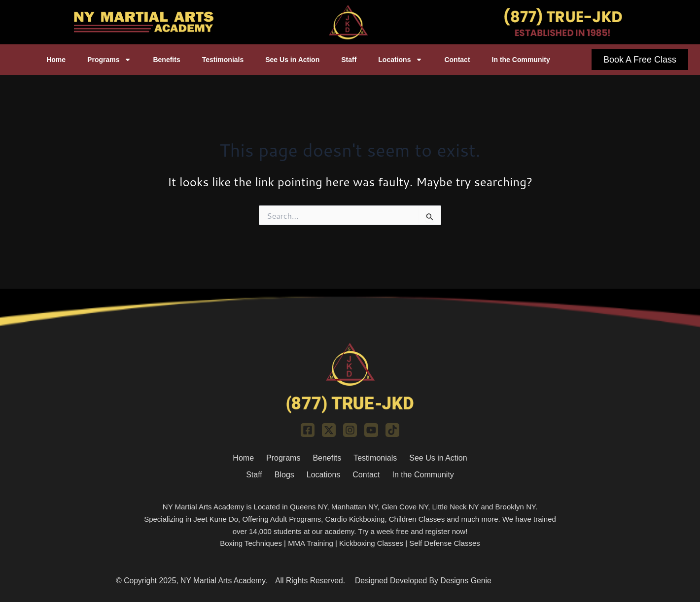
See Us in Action (292, 60)
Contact (457, 60)
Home (56, 60)
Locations (400, 60)
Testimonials (223, 60)
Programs (109, 60)
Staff (349, 60)
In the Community (521, 60)
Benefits (166, 60)
